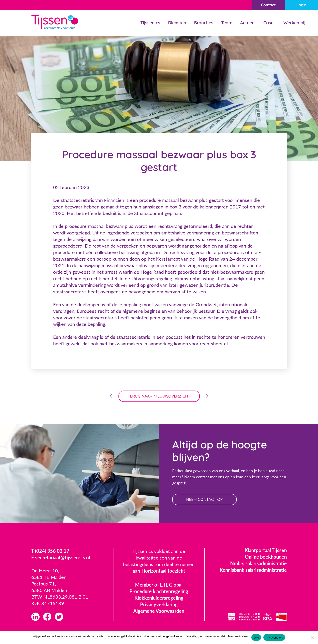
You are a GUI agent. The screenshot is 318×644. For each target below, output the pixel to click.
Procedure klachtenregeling (159, 591)
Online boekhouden (266, 557)
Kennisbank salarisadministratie (253, 570)
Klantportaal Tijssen (266, 550)
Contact (268, 5)
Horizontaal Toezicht (163, 571)
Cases (269, 23)
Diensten (177, 23)
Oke (256, 638)
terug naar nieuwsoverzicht (159, 396)
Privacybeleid (274, 638)
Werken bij (294, 23)
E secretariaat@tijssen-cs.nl (61, 557)
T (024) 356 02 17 (50, 551)
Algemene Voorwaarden (159, 611)
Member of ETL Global (159, 585)
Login (301, 5)
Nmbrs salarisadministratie (258, 563)
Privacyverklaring (159, 604)
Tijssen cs (150, 23)
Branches (204, 23)
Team (227, 23)
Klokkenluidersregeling (159, 598)
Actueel (248, 23)
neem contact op (204, 499)
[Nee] (313, 637)
